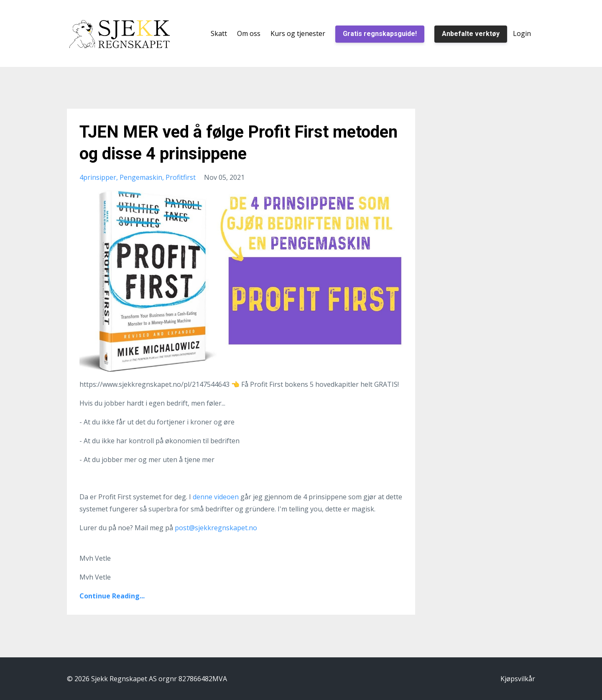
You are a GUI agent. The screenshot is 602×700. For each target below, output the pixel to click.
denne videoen (217, 497)
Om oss (249, 33)
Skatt (219, 33)
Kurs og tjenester (298, 33)
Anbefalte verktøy (471, 34)
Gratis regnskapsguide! (380, 34)
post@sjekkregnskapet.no (216, 528)
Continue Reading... (112, 596)
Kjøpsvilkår (518, 679)
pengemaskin (141, 177)
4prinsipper (98, 177)
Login (522, 33)
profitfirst (181, 177)
